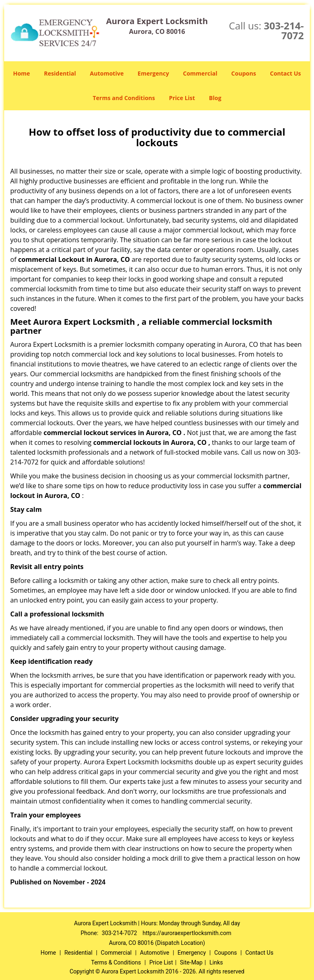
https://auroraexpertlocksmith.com (187, 933)
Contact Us (285, 73)
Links (216, 962)
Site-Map (191, 962)
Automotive (107, 73)
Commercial (200, 73)
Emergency (154, 73)
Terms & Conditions (116, 962)
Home (21, 73)
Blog (215, 98)
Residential (60, 73)
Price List (182, 98)
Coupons (244, 73)
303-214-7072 (284, 30)
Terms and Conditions (124, 98)
